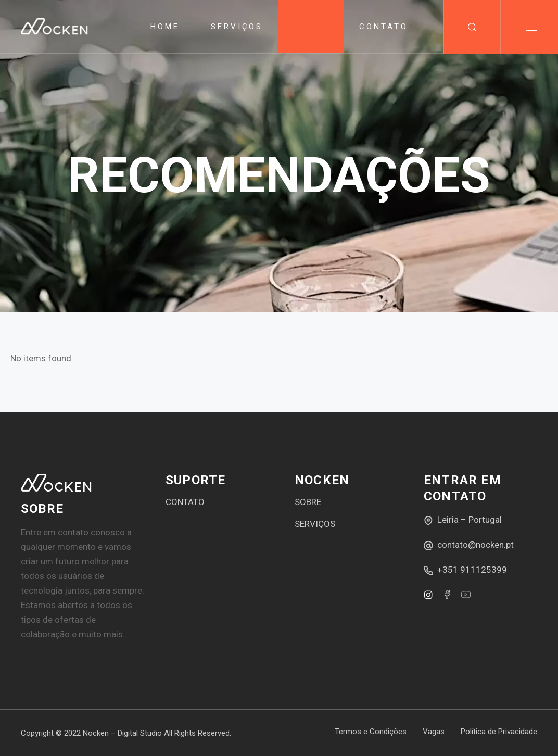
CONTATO (185, 502)
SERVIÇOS (315, 524)
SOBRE (308, 502)
